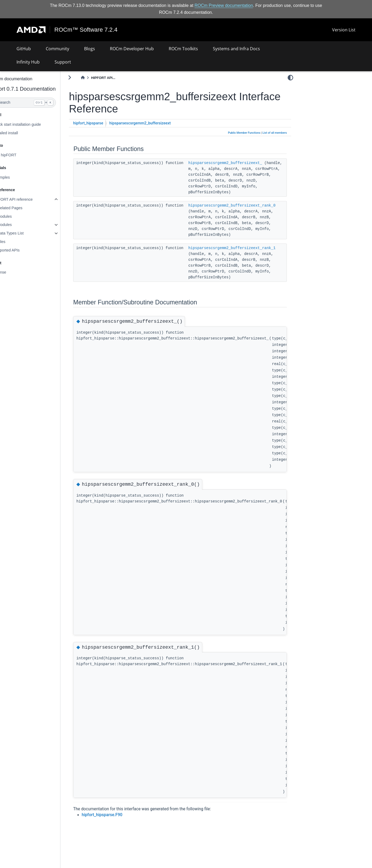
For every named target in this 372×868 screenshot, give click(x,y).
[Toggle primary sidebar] (84, 77)
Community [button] (57, 49)
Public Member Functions (244, 133)
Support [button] (63, 62)
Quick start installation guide (31, 124)
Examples (15, 177)
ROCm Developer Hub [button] (132, 49)
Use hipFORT (19, 155)
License (14, 272)
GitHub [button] (24, 49)
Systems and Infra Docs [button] (236, 49)
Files (15, 242)
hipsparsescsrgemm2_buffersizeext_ (239, 163)
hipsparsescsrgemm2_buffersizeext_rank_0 (246, 205)
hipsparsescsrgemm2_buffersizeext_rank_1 (246, 248)
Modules (18, 216)
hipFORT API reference (27, 199)
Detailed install (19, 133)
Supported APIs (20, 250)
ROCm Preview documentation (224, 5)
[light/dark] (290, 77)
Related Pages (24, 208)
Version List (344, 30)
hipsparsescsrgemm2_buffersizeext (154, 123)
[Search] (37, 103)
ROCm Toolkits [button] (183, 49)
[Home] (97, 78)
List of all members (275, 133)
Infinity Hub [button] (28, 62)
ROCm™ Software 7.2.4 (86, 30)
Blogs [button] (90, 49)
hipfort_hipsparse (102, 123)
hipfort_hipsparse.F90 (116, 815)
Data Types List (24, 233)
